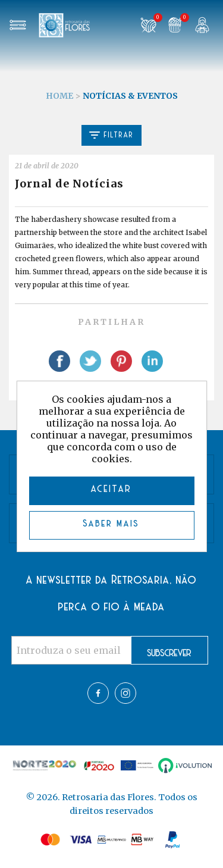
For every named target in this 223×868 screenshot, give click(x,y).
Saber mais (111, 524)
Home (59, 96)
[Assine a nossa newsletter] (71, 650)
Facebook (98, 693)
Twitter (125, 693)
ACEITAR (111, 489)
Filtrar (111, 135)
